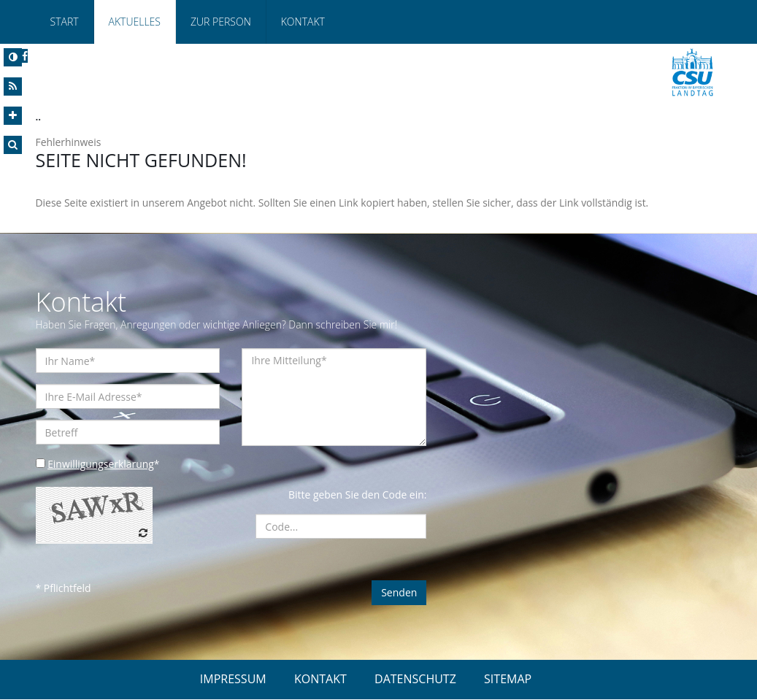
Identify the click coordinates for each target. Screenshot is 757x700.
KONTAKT (320, 680)
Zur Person (221, 22)
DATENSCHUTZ (415, 680)
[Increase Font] (13, 116)
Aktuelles (135, 22)
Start (65, 22)
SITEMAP (508, 680)
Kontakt (303, 22)
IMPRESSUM (233, 680)
